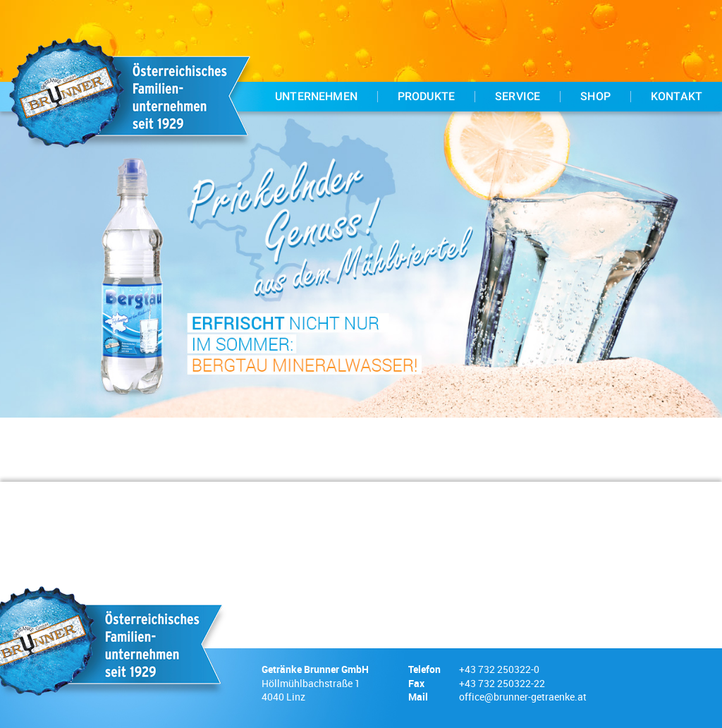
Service (518, 97)
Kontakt (677, 97)
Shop (595, 97)
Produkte (426, 97)
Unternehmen (316, 97)
